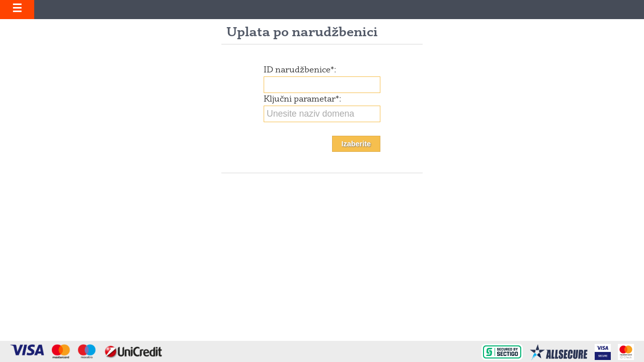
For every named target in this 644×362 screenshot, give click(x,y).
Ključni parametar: (302, 100)
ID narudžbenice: (300, 70)
